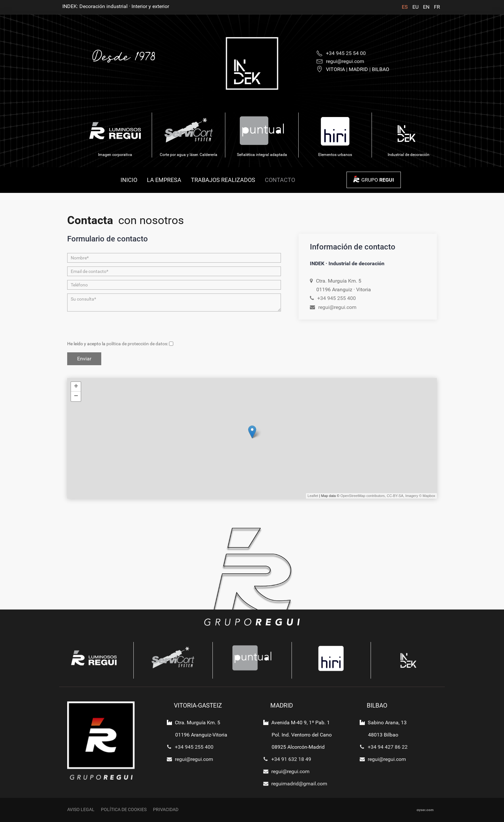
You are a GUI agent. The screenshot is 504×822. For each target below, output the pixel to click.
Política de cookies (124, 809)
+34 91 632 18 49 (286, 759)
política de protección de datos (137, 344)
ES (405, 7)
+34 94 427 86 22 (382, 747)
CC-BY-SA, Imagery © (405, 496)
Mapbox (429, 496)
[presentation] (116, 327)
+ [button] (76, 387)
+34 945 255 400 (337, 298)
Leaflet (313, 496)
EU (416, 7)
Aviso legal (81, 809)
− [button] (76, 396)
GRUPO (378, 180)
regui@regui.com (337, 307)
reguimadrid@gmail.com (294, 784)
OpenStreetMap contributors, (364, 496)
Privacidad (166, 809)
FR (437, 7)
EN (427, 7)
